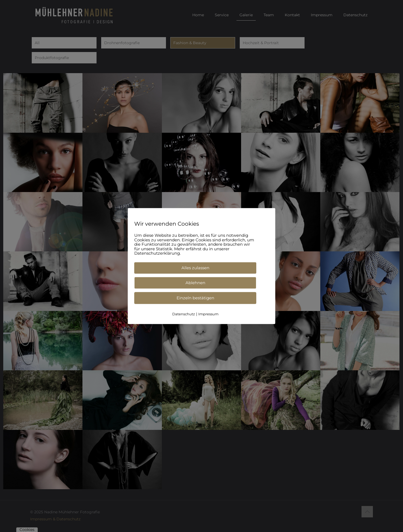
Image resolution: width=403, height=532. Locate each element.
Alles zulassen (195, 268)
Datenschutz (184, 314)
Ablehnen (195, 283)
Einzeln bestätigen (195, 298)
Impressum (208, 314)
